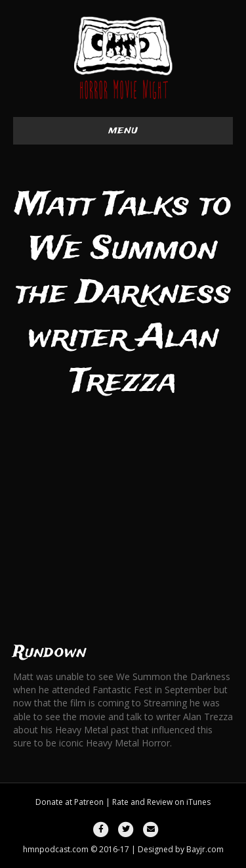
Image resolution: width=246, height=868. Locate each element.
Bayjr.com (205, 849)
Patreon (89, 802)
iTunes (198, 802)
